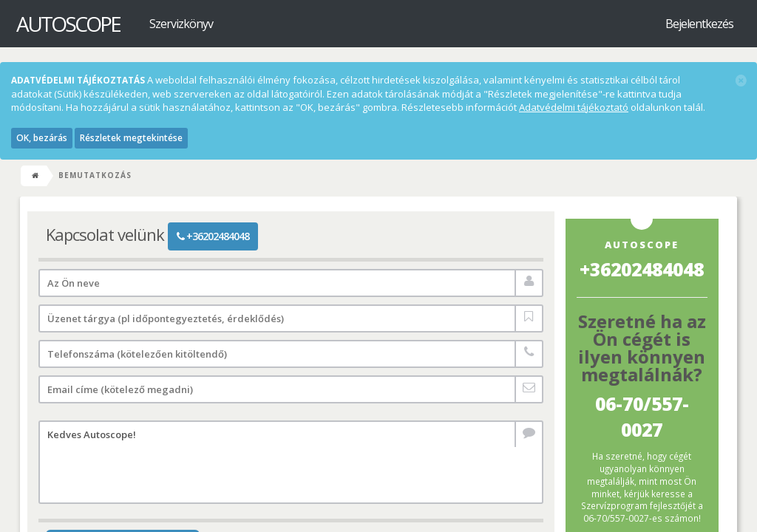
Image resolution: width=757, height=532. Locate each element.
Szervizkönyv (181, 24)
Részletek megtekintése (131, 138)
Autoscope (68, 24)
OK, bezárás (42, 138)
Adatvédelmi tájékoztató (574, 107)
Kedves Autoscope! (291, 462)
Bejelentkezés (699, 24)
